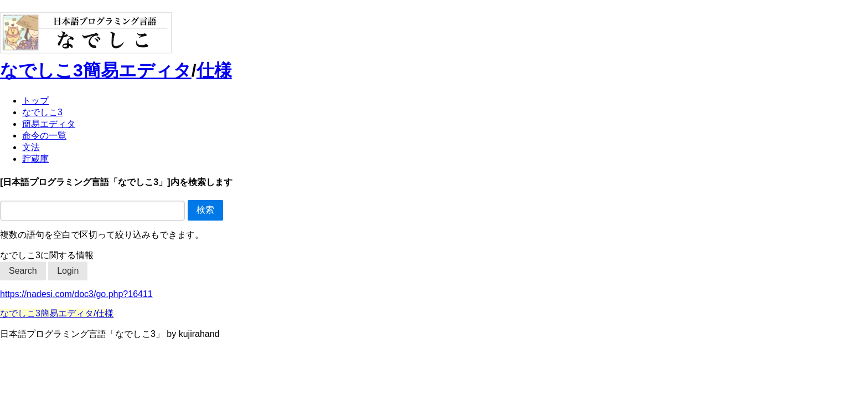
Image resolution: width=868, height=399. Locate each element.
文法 (31, 147)
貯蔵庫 (35, 159)
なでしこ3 (42, 112)
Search (23, 271)
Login (68, 271)
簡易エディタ (49, 124)
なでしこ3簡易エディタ (96, 70)
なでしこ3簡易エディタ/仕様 (57, 313)
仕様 (214, 70)
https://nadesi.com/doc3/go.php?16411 (76, 294)
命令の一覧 (44, 135)
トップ (35, 101)
